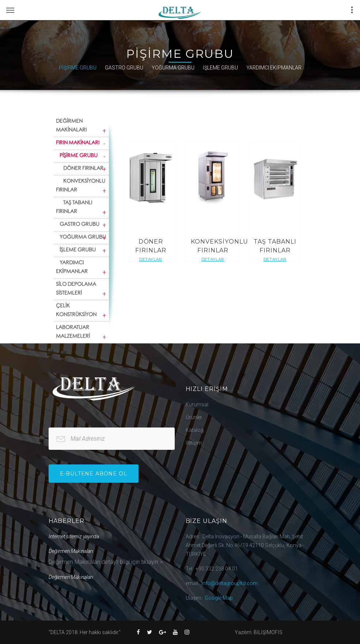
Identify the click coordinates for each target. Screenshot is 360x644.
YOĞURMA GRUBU (173, 68)
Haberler (67, 521)
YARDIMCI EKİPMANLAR (274, 68)
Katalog (195, 430)
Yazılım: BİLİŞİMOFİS (259, 632)
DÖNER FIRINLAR (84, 169)
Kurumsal (197, 404)
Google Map (219, 598)
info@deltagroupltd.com (230, 583)
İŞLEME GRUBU (220, 68)
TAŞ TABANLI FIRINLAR (74, 208)
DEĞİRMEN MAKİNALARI (71, 126)
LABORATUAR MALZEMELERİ (73, 332)
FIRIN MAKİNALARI (78, 143)
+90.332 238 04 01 (217, 569)
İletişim (194, 443)
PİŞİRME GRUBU (78, 68)
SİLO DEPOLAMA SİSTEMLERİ (76, 289)
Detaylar (151, 259)
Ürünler (194, 417)
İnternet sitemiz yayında (74, 536)
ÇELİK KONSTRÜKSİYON (76, 311)
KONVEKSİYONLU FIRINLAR (81, 186)
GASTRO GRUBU (124, 68)
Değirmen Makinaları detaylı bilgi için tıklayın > (106, 562)
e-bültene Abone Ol (94, 474)
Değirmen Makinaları (71, 551)
